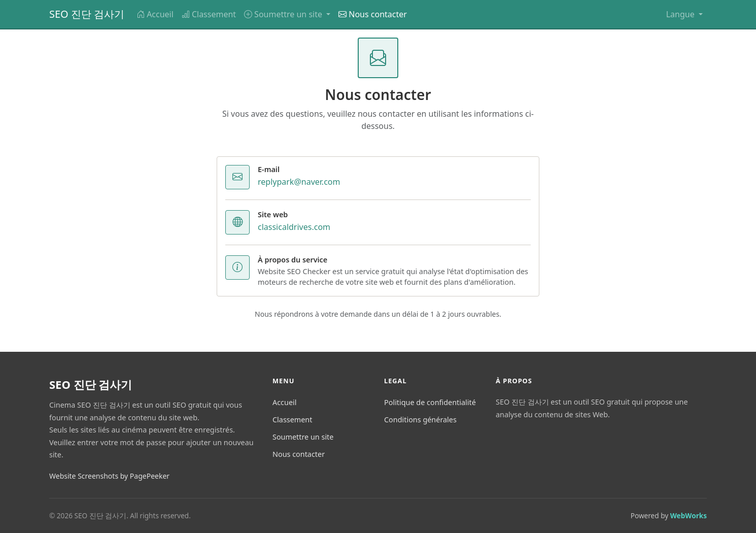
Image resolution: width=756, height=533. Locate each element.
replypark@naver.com (299, 182)
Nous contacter (373, 14)
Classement (209, 14)
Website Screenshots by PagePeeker (109, 476)
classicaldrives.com (294, 227)
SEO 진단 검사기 (87, 14)
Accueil (155, 14)
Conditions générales (420, 420)
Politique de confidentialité (430, 402)
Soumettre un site (303, 437)
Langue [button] (681, 14)
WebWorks (689, 515)
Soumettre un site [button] (284, 14)
